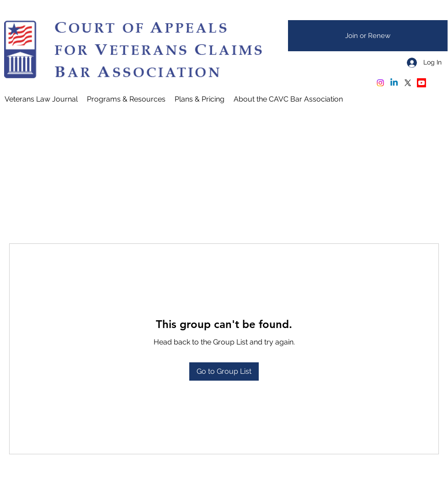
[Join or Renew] (368, 36)
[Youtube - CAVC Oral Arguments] (421, 83)
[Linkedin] (394, 83)
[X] (408, 83)
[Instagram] (380, 83)
